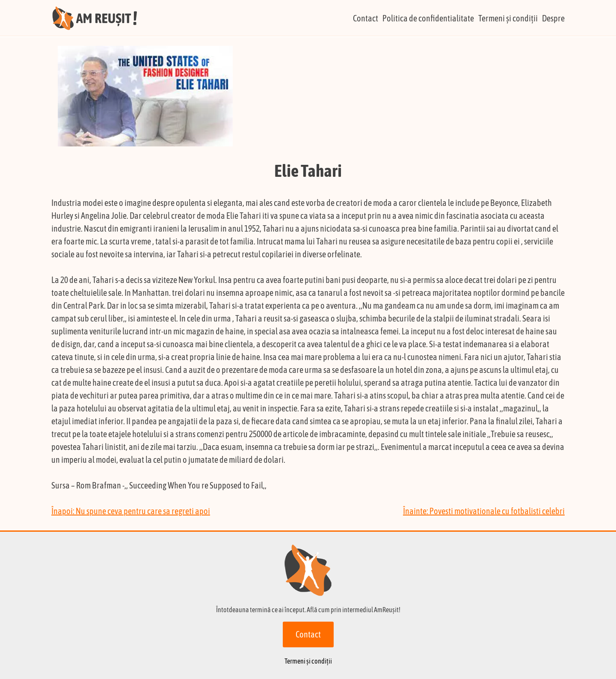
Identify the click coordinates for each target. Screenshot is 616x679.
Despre (553, 18)
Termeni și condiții (508, 18)
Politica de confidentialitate (428, 18)
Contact (366, 18)
